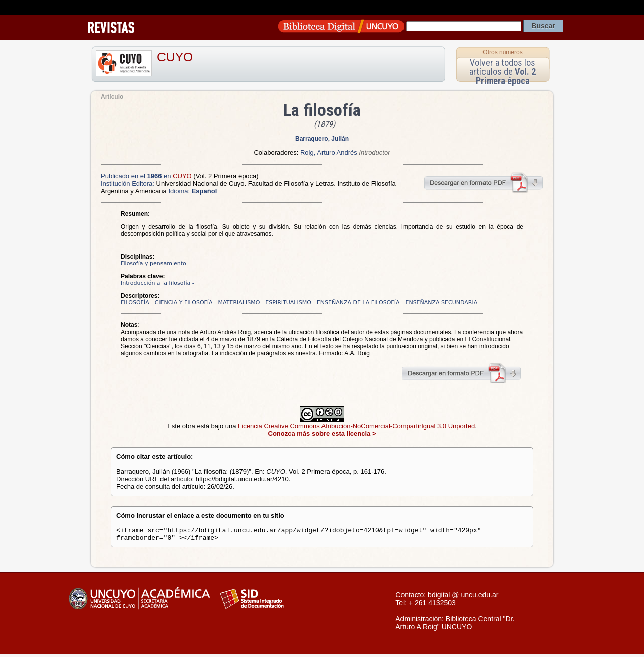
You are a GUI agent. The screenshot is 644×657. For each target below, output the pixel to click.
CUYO (175, 57)
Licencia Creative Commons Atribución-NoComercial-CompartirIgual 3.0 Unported (356, 426)
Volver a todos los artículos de (503, 72)
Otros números (502, 52)
